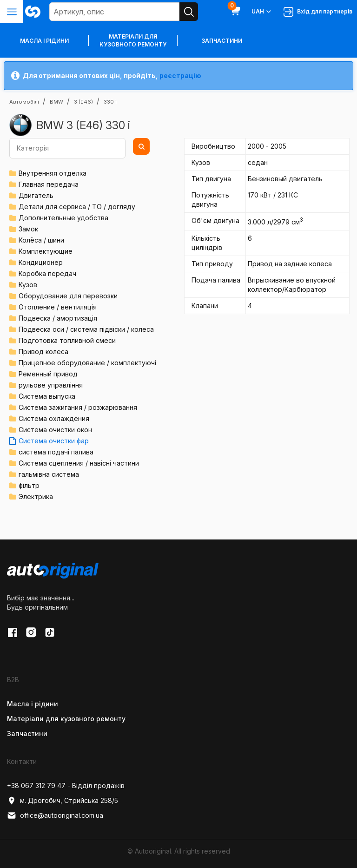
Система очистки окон (55, 430)
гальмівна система (49, 474)
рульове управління (51, 385)
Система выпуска (47, 396)
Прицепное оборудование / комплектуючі (87, 363)
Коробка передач (47, 273)
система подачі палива (56, 452)
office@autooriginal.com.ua (55, 815)
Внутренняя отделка (53, 173)
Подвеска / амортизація (58, 318)
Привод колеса (43, 352)
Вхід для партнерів (318, 12)
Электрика (36, 496)
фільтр (29, 485)
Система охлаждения (54, 418)
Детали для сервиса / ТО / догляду (77, 207)
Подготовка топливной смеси (67, 340)
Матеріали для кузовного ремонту (133, 40)
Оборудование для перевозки (68, 296)
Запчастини (222, 41)
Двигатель (36, 195)
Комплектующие (46, 251)
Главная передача (49, 184)
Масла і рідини (33, 704)
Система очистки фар (54, 441)
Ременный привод (48, 374)
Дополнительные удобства (63, 218)
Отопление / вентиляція (58, 307)
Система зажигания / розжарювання (78, 407)
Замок (28, 229)
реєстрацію (180, 76)
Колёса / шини (41, 240)
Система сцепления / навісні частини (79, 463)
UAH (262, 12)
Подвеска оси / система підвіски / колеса (86, 329)
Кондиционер (41, 262)
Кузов (28, 285)
